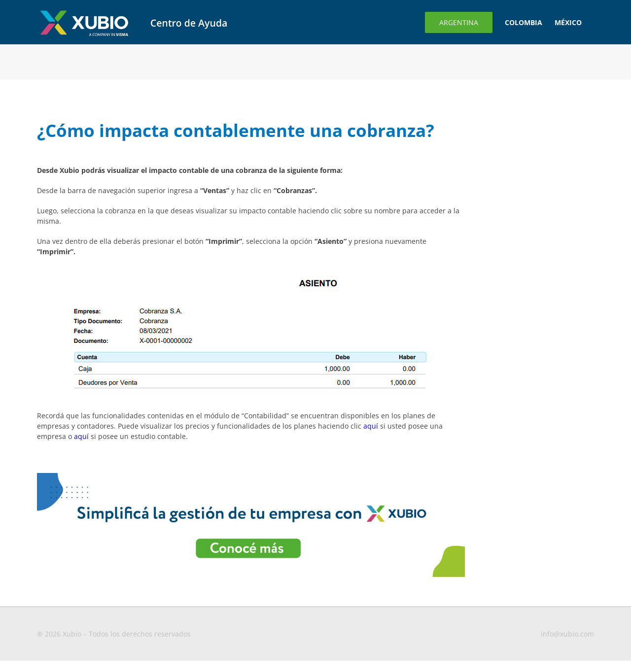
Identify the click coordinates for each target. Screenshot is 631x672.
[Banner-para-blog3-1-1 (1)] (251, 476)
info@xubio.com (567, 634)
